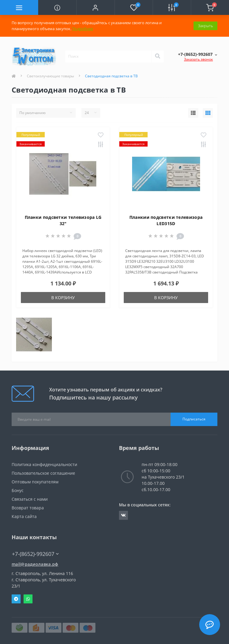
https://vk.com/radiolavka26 (123, 515)
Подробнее (83, 29)
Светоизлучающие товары (50, 76)
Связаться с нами (30, 499)
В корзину (63, 298)
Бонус (18, 490)
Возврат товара (28, 508)
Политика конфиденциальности (44, 464)
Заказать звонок (198, 59)
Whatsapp (28, 599)
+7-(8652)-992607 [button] (35, 554)
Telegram (16, 599)
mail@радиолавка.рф (35, 564)
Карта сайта (24, 516)
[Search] (157, 56)
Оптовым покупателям (35, 482)
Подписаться (194, 419)
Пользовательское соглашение (43, 473)
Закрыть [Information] (205, 26)
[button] (95, 7)
